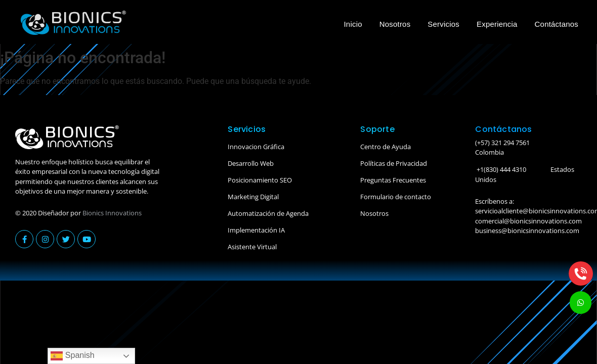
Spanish (72, 356)
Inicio (353, 24)
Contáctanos (557, 24)
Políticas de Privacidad (394, 163)
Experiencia (497, 24)
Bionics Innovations (112, 213)
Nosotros (395, 24)
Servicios (443, 24)
